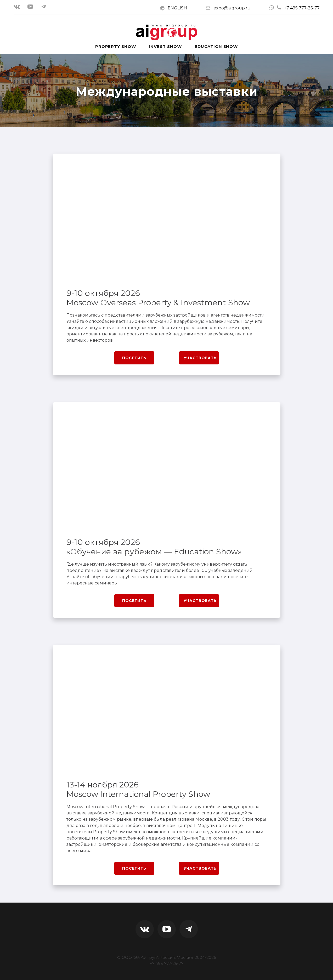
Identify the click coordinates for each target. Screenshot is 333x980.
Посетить (134, 358)
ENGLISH (177, 8)
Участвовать (200, 358)
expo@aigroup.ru (232, 8)
